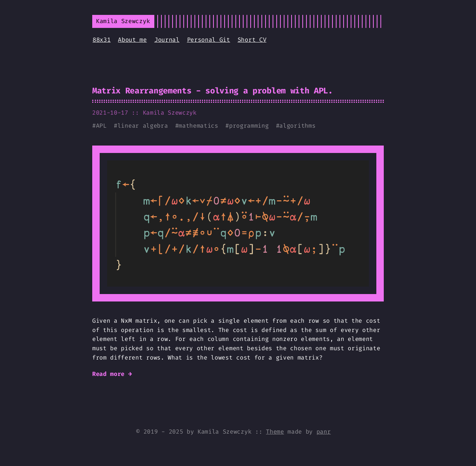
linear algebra (143, 126)
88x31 (102, 40)
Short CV (252, 40)
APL (101, 126)
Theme (275, 432)
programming (249, 126)
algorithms (297, 126)
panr (324, 432)
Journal (167, 40)
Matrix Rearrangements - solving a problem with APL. (213, 91)
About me (132, 40)
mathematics (198, 126)
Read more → (112, 374)
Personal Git (209, 40)
